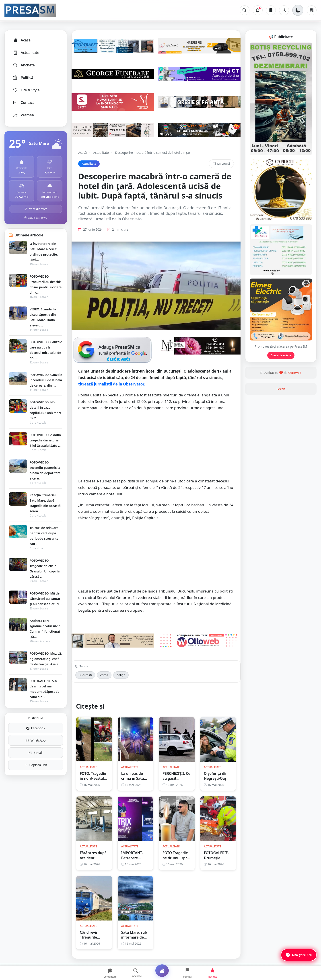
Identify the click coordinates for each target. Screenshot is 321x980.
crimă (104, 675)
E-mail (36, 753)
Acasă (22, 40)
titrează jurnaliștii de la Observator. (112, 384)
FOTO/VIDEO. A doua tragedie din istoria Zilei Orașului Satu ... (45, 440)
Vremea (23, 115)
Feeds (281, 389)
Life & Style (26, 90)
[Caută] (245, 10)
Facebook (36, 728)
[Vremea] (284, 10)
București (85, 675)
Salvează (221, 164)
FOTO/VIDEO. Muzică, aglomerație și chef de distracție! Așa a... (46, 659)
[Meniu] (312, 10)
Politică (23, 78)
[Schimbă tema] (298, 10)
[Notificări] (258, 10)
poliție (121, 675)
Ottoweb (295, 373)
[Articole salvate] (271, 10)
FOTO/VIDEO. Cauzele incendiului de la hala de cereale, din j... (46, 380)
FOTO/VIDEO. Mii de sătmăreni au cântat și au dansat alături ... (46, 599)
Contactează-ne (281, 355)
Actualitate (26, 53)
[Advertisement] (156, 447)
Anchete (24, 65)
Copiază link (36, 765)
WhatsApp (36, 740)
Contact (23, 103)
